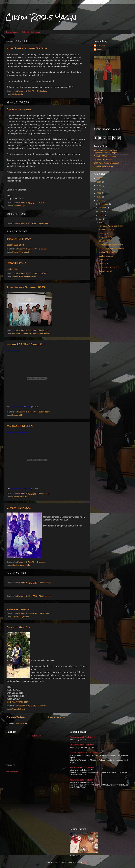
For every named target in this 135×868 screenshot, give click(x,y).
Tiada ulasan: (43, 91)
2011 (99, 193)
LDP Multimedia (14, 350)
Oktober (103, 208)
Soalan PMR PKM (19, 239)
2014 (99, 182)
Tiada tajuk (103, 233)
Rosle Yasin (36, 736)
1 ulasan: (43, 249)
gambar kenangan (19, 508)
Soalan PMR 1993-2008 (18, 609)
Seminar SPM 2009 (21, 497)
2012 (99, 189)
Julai (101, 215)
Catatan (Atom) (21, 723)
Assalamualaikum (19, 109)
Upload (28, 407)
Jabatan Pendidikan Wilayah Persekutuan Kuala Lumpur (106, 152)
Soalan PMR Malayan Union (24, 276)
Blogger (86, 862)
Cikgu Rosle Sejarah (31, 32)
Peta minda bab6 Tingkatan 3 (82, 780)
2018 (99, 178)
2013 (99, 186)
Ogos (102, 211)
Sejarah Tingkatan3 (21, 252)
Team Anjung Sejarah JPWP (26, 287)
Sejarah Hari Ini (18, 627)
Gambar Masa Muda (21, 565)
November (104, 204)
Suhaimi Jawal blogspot (104, 166)
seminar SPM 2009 (20, 426)
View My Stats (12, 772)
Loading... (36, 748)
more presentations (17, 407)
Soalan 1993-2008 (15, 245)
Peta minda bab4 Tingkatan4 (82, 745)
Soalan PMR (12, 269)
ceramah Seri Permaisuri (17, 432)
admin (99, 49)
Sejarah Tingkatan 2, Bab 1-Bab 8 (84, 753)
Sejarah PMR (16, 263)
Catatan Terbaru (16, 717)
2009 (99, 201)
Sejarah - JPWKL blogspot (105, 156)
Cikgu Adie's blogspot (103, 160)
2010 (99, 197)
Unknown (101, 46)
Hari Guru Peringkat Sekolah (27, 48)
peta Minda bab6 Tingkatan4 (82, 767)
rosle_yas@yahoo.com (17, 702)
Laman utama (12, 32)
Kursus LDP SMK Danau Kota (27, 344)
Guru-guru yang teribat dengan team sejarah (31, 333)
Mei (101, 223)
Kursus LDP (17, 415)
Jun (101, 219)
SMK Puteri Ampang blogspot (106, 163)
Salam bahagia (19, 206)
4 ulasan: (41, 203)
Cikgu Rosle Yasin (41, 17)
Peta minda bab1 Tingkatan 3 (82, 737)
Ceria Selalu (18, 94)
